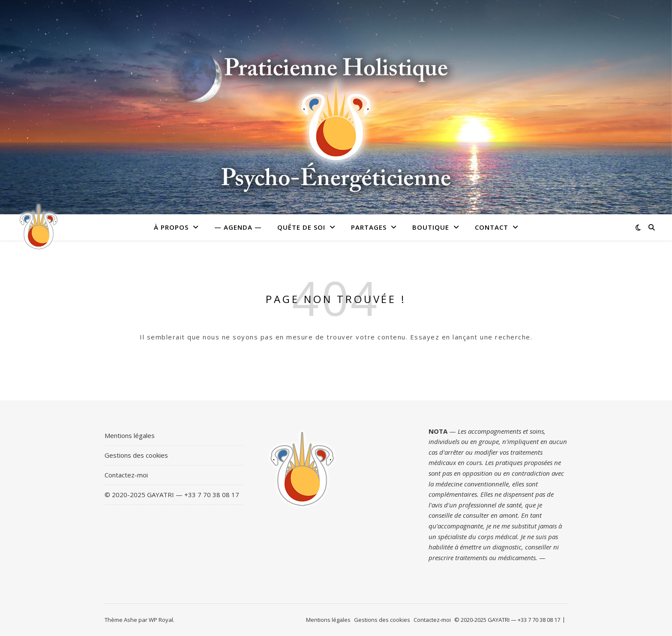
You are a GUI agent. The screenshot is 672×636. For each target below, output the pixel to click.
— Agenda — (238, 227)
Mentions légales (130, 435)
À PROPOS (171, 227)
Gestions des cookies (136, 455)
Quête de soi (301, 227)
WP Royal (161, 620)
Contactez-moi (126, 475)
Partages (369, 227)
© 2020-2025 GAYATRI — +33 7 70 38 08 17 (172, 495)
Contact (492, 227)
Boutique (431, 227)
